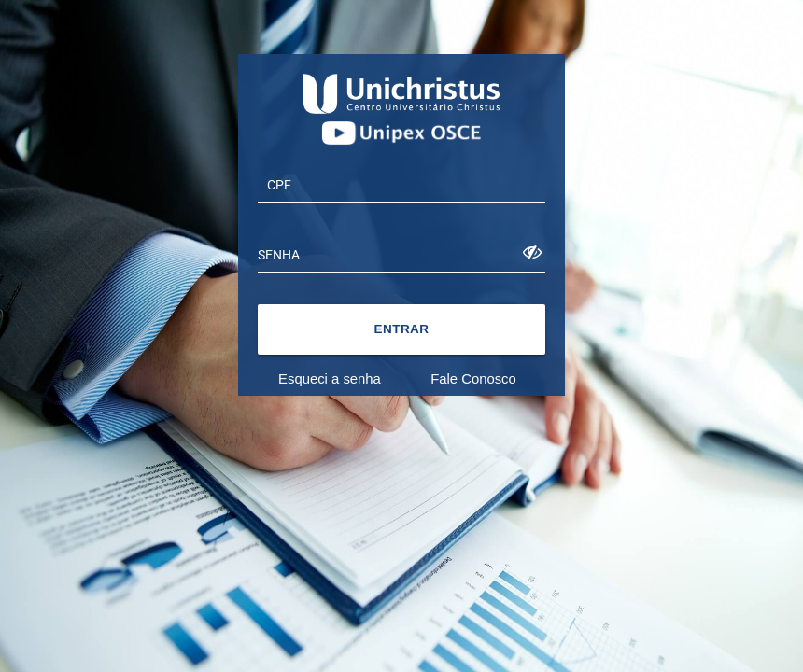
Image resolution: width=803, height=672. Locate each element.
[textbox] (401, 184)
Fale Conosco (473, 379)
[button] (401, 329)
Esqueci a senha (330, 379)
